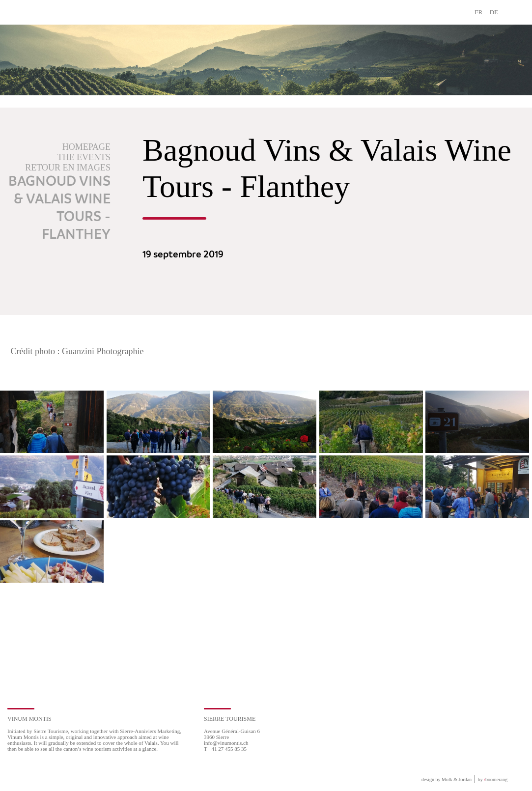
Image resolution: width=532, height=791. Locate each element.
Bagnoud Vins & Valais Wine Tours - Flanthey (59, 208)
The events (84, 157)
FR (478, 12)
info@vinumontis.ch (226, 743)
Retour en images (68, 168)
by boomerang (493, 779)
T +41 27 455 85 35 (225, 749)
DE (494, 12)
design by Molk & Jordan (447, 779)
